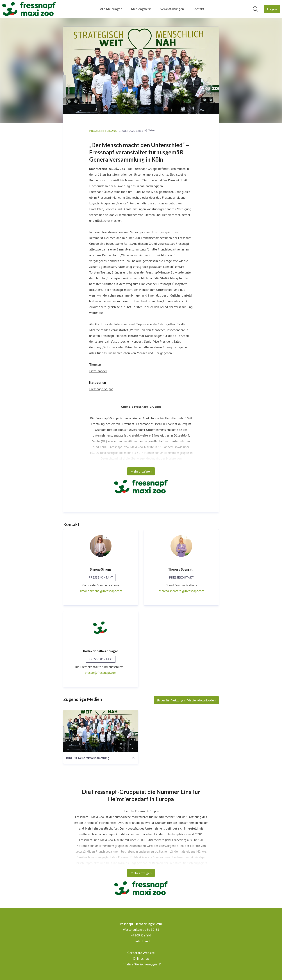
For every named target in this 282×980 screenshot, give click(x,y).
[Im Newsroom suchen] (255, 9)
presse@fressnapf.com (101, 673)
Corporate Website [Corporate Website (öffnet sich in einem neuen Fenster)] (141, 953)
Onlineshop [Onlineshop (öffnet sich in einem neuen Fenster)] (141, 958)
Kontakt (198, 9)
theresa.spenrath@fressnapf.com (181, 591)
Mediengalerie (141, 9)
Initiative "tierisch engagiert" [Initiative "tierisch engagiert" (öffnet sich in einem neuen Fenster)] (141, 964)
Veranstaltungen (172, 9)
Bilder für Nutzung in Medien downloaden (186, 700)
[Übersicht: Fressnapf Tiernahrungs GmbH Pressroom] (29, 9)
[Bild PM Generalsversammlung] (101, 731)
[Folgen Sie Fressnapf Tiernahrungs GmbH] (272, 9)
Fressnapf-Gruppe (101, 389)
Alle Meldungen (111, 9)
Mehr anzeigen (141, 471)
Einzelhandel (98, 371)
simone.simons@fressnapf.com (101, 591)
